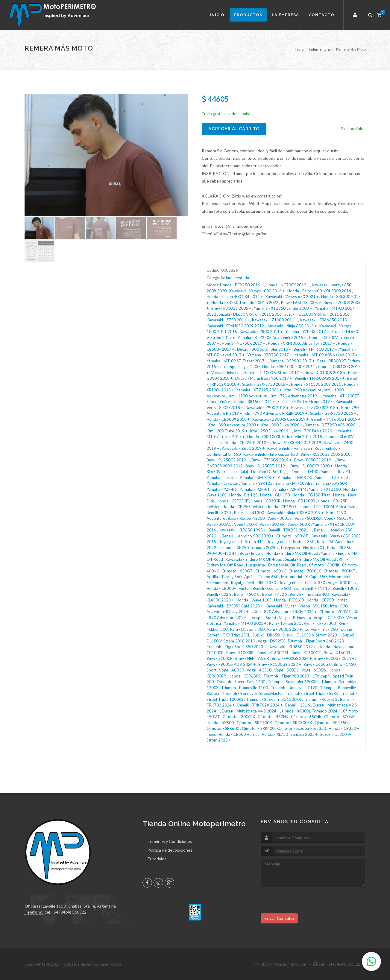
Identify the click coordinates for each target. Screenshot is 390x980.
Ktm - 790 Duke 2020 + (314, 431)
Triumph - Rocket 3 (321, 699)
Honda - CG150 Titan (311, 495)
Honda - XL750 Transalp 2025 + (290, 734)
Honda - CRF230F (232, 501)
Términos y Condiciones (170, 841)
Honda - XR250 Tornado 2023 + (250, 548)
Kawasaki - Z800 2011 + (261, 332)
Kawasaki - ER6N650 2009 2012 (235, 326)
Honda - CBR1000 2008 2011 (289, 367)
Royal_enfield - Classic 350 (302, 583)
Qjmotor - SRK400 (258, 728)
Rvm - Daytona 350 (247, 629)
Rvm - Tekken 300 (320, 623)
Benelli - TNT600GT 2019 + (336, 419)
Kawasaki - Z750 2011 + (228, 320)
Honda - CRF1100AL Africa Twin (327, 507)
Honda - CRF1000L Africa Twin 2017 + (302, 343)
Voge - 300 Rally (342, 583)
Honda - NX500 (220, 723)
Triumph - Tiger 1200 (241, 367)
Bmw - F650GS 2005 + (301, 303)
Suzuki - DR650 (266, 635)
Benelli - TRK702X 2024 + (260, 705)
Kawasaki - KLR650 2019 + (292, 647)
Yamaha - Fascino (222, 478)
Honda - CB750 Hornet (327, 600)
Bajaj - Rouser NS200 (246, 518)
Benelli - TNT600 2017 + (315, 349)
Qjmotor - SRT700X (254, 723)
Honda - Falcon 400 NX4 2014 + (235, 297)
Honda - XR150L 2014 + (254, 402)
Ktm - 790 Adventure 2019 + (295, 396)
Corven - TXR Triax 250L (228, 635)
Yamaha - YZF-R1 (255, 489)
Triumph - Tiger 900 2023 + (288, 676)
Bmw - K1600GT (306, 653)
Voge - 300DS (280, 518)
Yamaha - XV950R (331, 483)
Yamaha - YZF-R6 (222, 489)
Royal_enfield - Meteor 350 (290, 542)
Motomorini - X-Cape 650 (304, 577)
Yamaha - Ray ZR (336, 472)
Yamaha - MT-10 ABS (294, 483)
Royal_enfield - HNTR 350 (254, 583)
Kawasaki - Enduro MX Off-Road (254, 559)
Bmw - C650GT (317, 664)
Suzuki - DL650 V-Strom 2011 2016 (250, 314)
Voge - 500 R (299, 524)
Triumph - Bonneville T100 (245, 688)
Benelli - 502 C (247, 594)
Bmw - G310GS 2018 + (325, 373)
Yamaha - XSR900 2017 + (292, 361)
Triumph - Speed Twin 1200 (241, 682)
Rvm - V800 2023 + (284, 629)
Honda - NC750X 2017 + (243, 343)
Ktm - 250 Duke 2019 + (271, 431)
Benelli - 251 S (298, 705)
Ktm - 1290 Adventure (247, 396)
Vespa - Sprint (264, 618)
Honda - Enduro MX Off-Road (292, 553)
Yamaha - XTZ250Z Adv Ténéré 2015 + (272, 338)
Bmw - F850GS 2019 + (314, 460)
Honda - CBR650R (245, 676)
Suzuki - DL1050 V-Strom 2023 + (311, 635)
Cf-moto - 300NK (324, 565)
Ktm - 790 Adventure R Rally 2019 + (276, 413)
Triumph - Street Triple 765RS (312, 693)
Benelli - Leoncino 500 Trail (276, 588)
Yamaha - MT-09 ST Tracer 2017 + (237, 361)
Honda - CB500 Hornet (239, 734)
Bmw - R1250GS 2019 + (228, 460)
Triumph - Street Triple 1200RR (274, 699)
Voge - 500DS (286, 670)
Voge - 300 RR (272, 524)
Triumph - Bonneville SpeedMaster (253, 693)
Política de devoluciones (170, 850)
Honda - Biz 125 (243, 495)
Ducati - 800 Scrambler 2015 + (264, 349)
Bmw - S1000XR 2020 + (312, 466)
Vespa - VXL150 (313, 606)
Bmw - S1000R (220, 658)
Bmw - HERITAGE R (252, 658)
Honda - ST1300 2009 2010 (316, 384)
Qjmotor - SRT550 (331, 723)
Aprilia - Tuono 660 (261, 577)
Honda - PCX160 (289, 600)
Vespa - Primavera (295, 618)
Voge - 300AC (219, 524)
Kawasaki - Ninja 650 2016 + (292, 326)
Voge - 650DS (314, 670)
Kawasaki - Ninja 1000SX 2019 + (295, 513)
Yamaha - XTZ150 (325, 489)
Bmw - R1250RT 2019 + (267, 466)
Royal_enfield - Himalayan (290, 448)
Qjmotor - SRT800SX (293, 723)
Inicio (217, 15)
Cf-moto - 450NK (273, 717)
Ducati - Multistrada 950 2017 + (264, 378)
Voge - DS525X (271, 641)
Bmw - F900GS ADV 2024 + (231, 664)
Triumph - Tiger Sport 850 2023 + (236, 647)
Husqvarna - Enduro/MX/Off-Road (276, 565)
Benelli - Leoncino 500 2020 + (248, 536)
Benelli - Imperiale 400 (309, 594)
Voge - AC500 (259, 670)
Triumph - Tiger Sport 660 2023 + (317, 641)
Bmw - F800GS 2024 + (334, 658)
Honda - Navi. (330, 647)
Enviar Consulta (279, 918)
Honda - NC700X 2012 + (287, 285)
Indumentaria (320, 49)
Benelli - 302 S (219, 513)
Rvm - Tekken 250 (285, 623)
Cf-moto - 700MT (335, 612)
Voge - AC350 (232, 670)
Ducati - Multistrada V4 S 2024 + (251, 711)
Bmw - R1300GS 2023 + (280, 664)
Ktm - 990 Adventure (303, 390)
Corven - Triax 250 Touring (328, 629)
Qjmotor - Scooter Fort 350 (302, 728)
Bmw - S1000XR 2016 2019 (296, 443)
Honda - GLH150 (275, 495)
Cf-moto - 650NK (271, 571)
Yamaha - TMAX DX (295, 478)
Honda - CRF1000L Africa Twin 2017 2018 (285, 437)
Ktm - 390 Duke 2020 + (282, 425)
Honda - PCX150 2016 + (242, 285)
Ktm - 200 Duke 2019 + (227, 431)
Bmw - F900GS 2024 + (292, 658)
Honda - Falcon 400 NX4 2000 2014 (319, 291)
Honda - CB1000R (299, 501)
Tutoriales (157, 859)
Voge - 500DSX (308, 518)
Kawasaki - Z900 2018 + (267, 408)
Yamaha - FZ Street (331, 478)
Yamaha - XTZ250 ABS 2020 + (332, 425)
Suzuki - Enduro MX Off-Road (311, 559)
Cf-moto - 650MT (292, 536)
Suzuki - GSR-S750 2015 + (333, 413)
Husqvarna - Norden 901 (303, 548)
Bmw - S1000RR (240, 653)
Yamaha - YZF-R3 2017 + (307, 332)
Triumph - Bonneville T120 (294, 688)
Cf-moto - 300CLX (239, 717)
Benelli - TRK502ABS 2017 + (320, 378)
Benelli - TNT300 (249, 513)
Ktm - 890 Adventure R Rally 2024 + (285, 612)
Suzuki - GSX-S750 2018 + (265, 384)
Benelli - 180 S (345, 588)
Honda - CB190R (281, 507)
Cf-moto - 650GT (237, 571)
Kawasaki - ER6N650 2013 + (325, 320)
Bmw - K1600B (337, 653)
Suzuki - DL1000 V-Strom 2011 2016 (317, 314)
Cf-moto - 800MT (339, 571)
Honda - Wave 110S (254, 600)
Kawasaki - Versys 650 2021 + (292, 297)
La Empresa (285, 15)
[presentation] (306, 902)
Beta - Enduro (252, 553)
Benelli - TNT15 (316, 588)
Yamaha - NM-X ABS (257, 478)
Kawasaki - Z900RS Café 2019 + (280, 419)
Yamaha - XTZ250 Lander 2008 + (283, 308)
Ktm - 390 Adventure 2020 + (233, 425)
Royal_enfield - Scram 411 (241, 542)
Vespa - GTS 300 (329, 618)
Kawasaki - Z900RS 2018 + (315, 408)
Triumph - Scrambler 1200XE (293, 682)
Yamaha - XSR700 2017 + (270, 355)
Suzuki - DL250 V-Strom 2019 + (305, 402)
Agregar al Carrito (234, 129)
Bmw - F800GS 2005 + (231, 308)
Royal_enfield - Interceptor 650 (271, 454)
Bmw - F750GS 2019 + (272, 460)
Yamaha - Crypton (222, 483)
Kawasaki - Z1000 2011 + (275, 320)
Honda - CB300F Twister (228, 588)
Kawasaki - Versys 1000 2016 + (257, 291)
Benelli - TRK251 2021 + (290, 530)
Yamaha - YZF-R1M (289, 489)
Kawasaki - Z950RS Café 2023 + (235, 606)
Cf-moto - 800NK (339, 717)
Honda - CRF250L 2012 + (247, 443)
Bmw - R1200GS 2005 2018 (325, 454)
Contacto (321, 15)
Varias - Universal (226, 373)
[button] (356, 15)
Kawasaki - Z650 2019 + (243, 448)
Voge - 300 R (245, 524)
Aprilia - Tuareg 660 (224, 577)
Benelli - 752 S (275, 594)
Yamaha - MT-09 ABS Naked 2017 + (326, 355)
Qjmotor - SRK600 (223, 728)
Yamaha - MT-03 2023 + (245, 623)
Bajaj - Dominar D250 (258, 472)
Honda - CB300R (266, 501)
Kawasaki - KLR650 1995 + (242, 530)
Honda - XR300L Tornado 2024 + (311, 711)
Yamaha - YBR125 (257, 483)
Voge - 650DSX (338, 518)
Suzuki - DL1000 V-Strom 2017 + (273, 373)
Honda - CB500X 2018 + (228, 419)
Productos (248, 15)
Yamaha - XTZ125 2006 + (259, 390)
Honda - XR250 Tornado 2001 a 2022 (245, 303)
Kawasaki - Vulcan (281, 606)
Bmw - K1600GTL (273, 653)
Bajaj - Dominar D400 (299, 472)
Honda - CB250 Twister (243, 507)
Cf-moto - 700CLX (305, 571)
